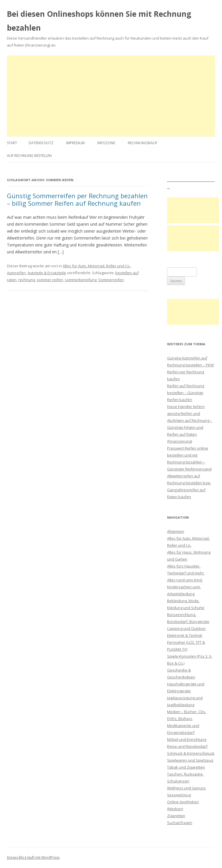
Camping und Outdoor (186, 628)
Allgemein (176, 531)
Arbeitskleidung (181, 594)
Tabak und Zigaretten (186, 767)
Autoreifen (16, 273)
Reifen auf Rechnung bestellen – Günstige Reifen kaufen (186, 393)
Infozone (106, 143)
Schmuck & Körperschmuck (191, 753)
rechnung (27, 280)
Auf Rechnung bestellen (29, 156)
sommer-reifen (50, 280)
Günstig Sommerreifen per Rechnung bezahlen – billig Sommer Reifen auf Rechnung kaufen (77, 199)
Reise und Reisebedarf (187, 746)
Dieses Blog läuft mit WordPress (33, 857)
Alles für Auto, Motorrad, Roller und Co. (97, 266)
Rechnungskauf (143, 143)
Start (12, 143)
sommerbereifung (81, 280)
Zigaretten (176, 816)
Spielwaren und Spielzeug (190, 760)
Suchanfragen (180, 823)
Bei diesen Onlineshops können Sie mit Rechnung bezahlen (99, 21)
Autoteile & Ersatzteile (47, 273)
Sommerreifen (111, 280)
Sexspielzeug (179, 795)
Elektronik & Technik (185, 635)
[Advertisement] (111, 96)
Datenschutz (41, 143)
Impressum (75, 143)
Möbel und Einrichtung (187, 739)
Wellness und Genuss (186, 788)
